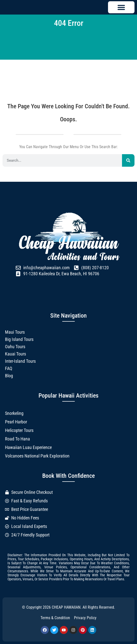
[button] (121, 7)
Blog (9, 376)
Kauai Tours (15, 354)
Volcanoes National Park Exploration (37, 456)
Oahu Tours (15, 347)
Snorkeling (14, 413)
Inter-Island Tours (20, 361)
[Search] (128, 160)
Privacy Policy (85, 618)
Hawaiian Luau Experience (28, 447)
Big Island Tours (19, 339)
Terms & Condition (55, 618)
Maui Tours (15, 332)
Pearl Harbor (16, 422)
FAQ (9, 368)
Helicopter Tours (19, 430)
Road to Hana (17, 439)
